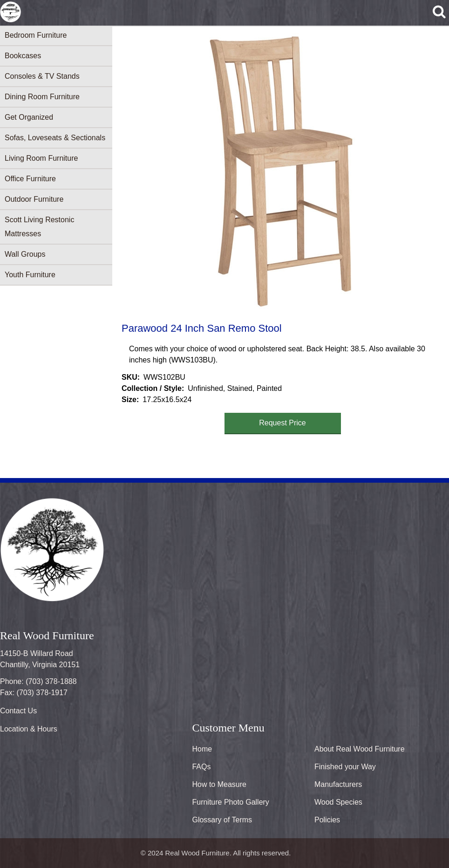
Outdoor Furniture (34, 199)
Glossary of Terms (222, 820)
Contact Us (18, 711)
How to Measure (219, 784)
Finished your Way (345, 767)
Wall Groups (25, 254)
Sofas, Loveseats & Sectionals (55, 138)
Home (202, 749)
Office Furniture (30, 179)
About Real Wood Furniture (360, 749)
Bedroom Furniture (36, 35)
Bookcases (23, 56)
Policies (327, 820)
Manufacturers (338, 784)
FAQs (201, 767)
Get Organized (29, 117)
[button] (279, 173)
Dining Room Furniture (42, 97)
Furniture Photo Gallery (230, 802)
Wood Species (338, 802)
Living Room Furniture (41, 158)
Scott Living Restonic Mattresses (39, 227)
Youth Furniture (30, 275)
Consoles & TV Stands (42, 76)
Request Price (282, 423)
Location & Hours (29, 729)
